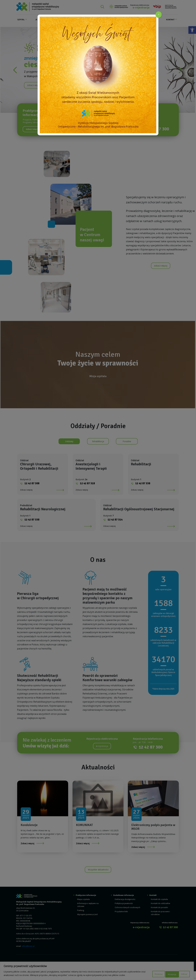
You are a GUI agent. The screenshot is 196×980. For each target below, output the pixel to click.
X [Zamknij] (159, 14)
